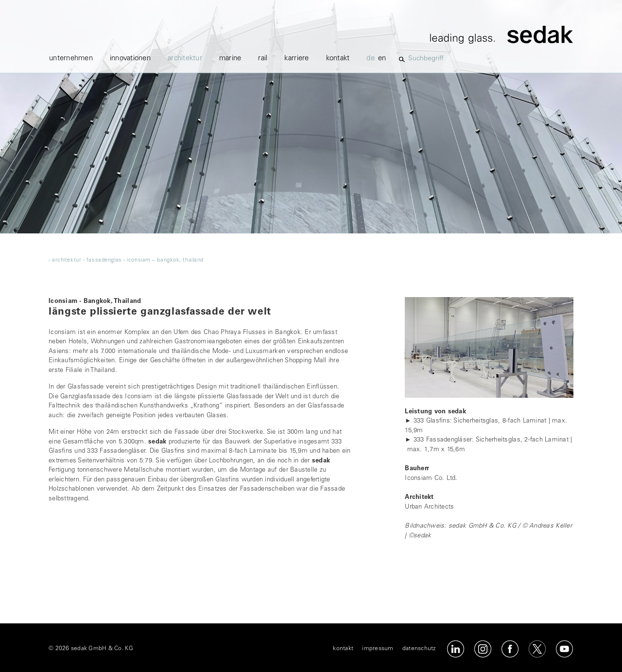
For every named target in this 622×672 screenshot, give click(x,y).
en (382, 59)
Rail (263, 59)
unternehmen (71, 59)
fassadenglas (104, 260)
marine (230, 59)
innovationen (130, 59)
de (371, 59)
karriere (296, 59)
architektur (185, 59)
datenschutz (419, 649)
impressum (378, 649)
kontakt (338, 59)
